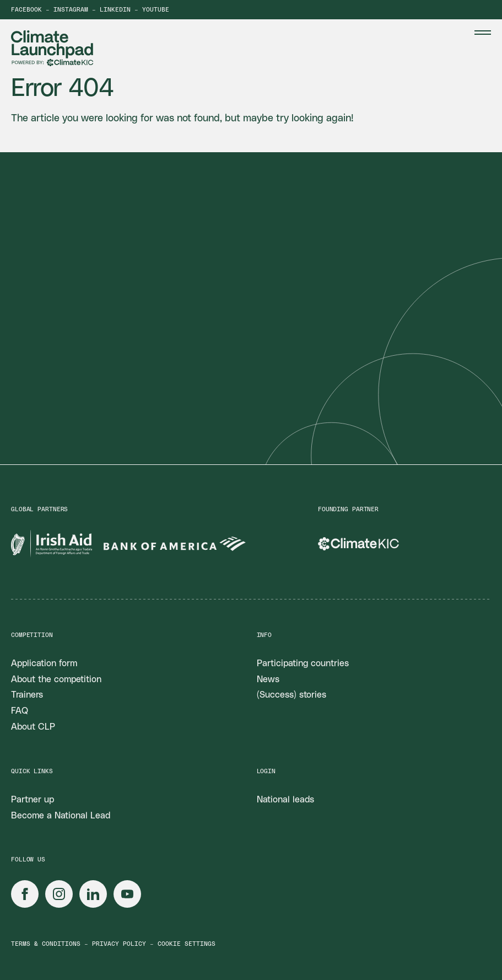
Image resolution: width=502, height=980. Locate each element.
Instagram (71, 10)
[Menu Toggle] (483, 33)
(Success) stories (292, 695)
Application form (44, 663)
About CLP (33, 727)
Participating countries (303, 663)
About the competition (56, 679)
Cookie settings (187, 944)
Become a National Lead (61, 816)
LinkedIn (115, 10)
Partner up (33, 800)
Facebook (26, 10)
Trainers (27, 695)
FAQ (20, 711)
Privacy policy (119, 944)
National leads (285, 800)
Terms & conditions (46, 944)
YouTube (156, 10)
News (268, 679)
